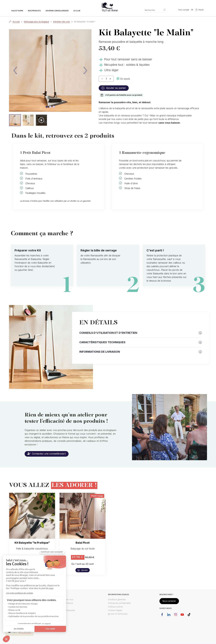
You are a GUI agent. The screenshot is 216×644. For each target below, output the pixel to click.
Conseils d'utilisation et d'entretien (108, 333)
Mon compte (184, 10)
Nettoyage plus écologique (36, 22)
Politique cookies (115, 607)
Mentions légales (115, 611)
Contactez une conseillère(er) (47, 454)
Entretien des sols (62, 22)
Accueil (16, 22)
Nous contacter (169, 601)
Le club (77, 11)
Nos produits (34, 11)
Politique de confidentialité (119, 603)
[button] (15, 120)
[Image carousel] (47, 107)
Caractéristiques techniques (102, 342)
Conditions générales (117, 600)
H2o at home (17, 11)
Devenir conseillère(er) (57, 11)
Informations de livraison (100, 352)
